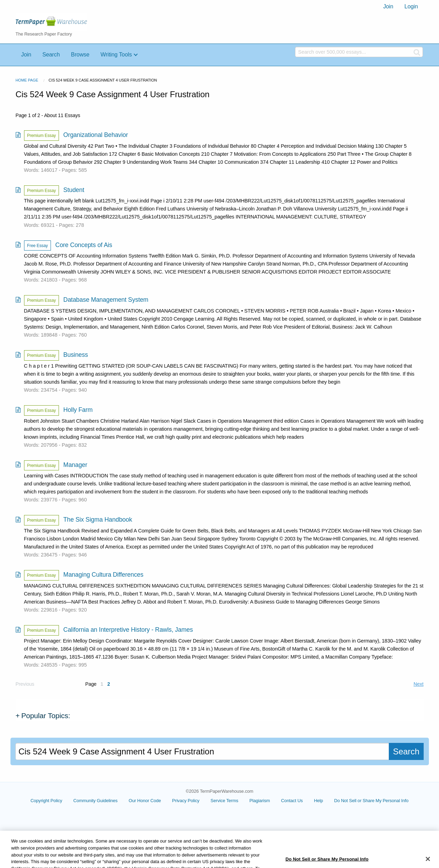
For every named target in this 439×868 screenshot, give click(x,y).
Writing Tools (116, 55)
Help (335, 801)
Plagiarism (276, 801)
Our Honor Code (161, 801)
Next (418, 684)
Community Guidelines (112, 801)
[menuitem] (388, 7)
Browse (80, 55)
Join (388, 6)
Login (411, 6)
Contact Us (308, 801)
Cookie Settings (371, 803)
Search (51, 55)
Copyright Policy (63, 801)
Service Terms (241, 801)
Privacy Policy (202, 801)
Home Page (27, 80)
